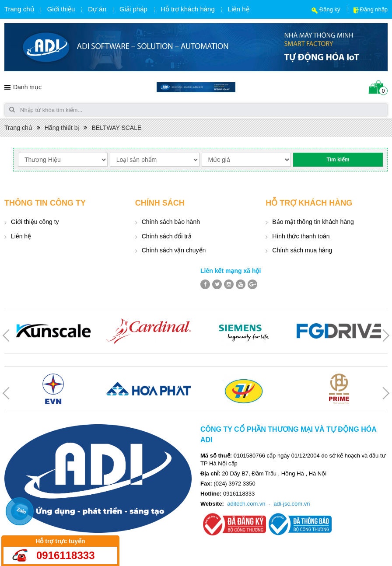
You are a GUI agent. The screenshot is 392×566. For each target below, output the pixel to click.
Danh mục (27, 87)
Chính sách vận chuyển (174, 250)
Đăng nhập (374, 9)
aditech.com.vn (246, 504)
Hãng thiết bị (62, 128)
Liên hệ (239, 9)
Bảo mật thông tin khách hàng (313, 222)
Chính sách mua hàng (302, 250)
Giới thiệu (61, 9)
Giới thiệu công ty (35, 222)
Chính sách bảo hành (171, 222)
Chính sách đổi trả (167, 236)
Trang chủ (19, 9)
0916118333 (65, 555)
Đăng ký (330, 9)
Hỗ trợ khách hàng (188, 9)
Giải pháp (133, 9)
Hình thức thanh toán (301, 236)
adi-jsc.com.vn (292, 504)
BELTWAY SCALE (116, 128)
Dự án (97, 9)
